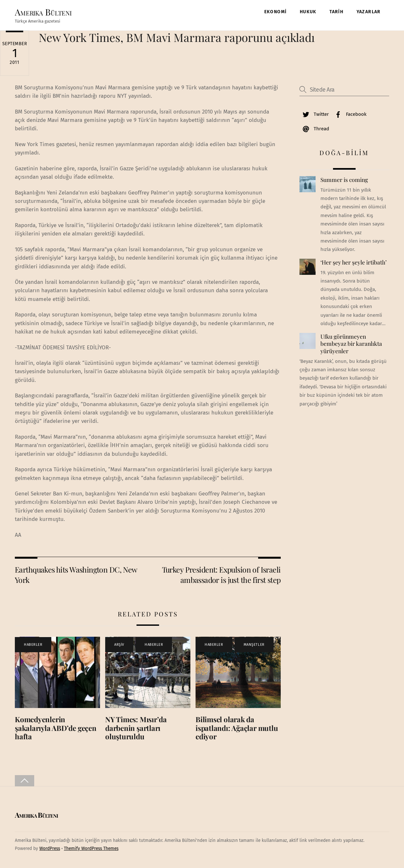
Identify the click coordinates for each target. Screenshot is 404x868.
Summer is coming (344, 180)
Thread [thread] (314, 129)
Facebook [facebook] (349, 114)
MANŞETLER (254, 645)
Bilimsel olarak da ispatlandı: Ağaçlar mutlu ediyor (237, 728)
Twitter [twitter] (314, 114)
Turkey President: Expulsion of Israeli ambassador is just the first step (221, 575)
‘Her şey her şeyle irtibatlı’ (353, 262)
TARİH (336, 12)
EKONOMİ (276, 12)
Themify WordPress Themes (91, 848)
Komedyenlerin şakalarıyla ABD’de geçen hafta (56, 728)
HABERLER (33, 645)
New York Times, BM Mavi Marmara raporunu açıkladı (177, 37)
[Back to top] (25, 781)
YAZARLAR (369, 12)
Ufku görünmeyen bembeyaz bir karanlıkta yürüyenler (351, 344)
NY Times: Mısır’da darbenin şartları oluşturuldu (136, 728)
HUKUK (308, 12)
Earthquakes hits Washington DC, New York (76, 575)
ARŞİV (119, 645)
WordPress (50, 848)
